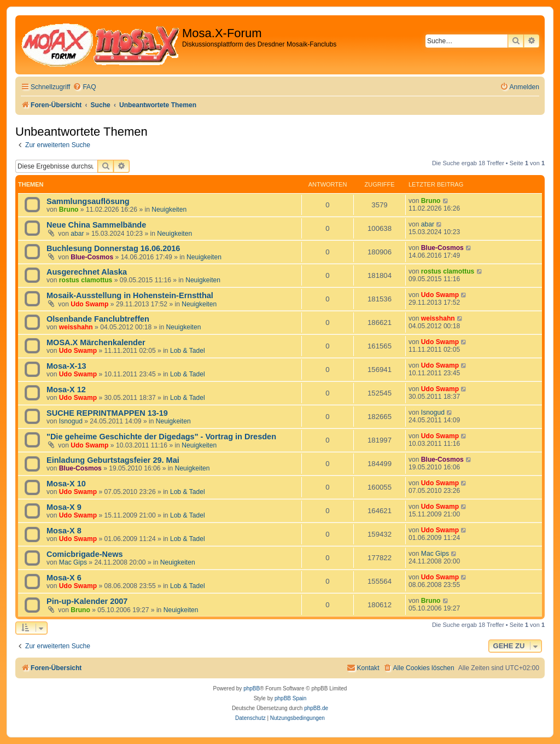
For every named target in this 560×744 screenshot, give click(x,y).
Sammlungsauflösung (88, 201)
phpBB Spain (290, 698)
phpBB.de (316, 708)
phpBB (252, 688)
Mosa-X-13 (66, 366)
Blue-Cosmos (92, 257)
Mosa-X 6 (64, 578)
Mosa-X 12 (66, 390)
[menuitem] (84, 87)
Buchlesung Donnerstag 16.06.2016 (113, 248)
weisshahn (76, 327)
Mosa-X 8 (64, 531)
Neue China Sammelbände (96, 225)
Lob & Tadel (188, 351)
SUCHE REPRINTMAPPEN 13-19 (107, 413)
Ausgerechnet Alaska (87, 272)
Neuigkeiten (169, 210)
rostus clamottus (86, 280)
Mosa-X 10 (66, 484)
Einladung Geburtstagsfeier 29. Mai (113, 460)
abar (77, 234)
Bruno (69, 210)
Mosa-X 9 (64, 507)
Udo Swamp (89, 304)
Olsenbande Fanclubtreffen (98, 319)
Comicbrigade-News (85, 554)
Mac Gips (73, 562)
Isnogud (71, 421)
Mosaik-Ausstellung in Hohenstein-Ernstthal (130, 295)
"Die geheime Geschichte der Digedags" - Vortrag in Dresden (161, 437)
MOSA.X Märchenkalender (96, 342)
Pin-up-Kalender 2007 (87, 601)
